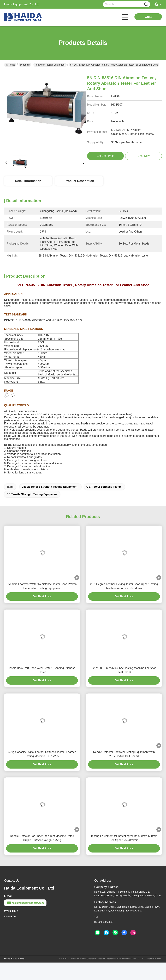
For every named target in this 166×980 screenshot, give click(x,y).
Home (10, 65)
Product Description (79, 181)
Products (25, 65)
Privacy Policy (10, 958)
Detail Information (28, 181)
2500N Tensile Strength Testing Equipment (50, 487)
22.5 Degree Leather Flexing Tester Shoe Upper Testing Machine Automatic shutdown (124, 586)
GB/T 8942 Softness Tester (104, 487)
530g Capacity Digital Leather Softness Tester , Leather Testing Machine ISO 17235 (42, 754)
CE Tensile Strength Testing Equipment (32, 494)
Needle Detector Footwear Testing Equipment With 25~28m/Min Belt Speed (124, 754)
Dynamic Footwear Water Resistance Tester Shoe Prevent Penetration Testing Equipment (42, 586)
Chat (148, 17)
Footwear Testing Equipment (50, 65)
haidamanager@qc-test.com (25, 903)
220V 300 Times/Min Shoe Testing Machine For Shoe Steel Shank (124, 670)
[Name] (146, 4)
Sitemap (21, 958)
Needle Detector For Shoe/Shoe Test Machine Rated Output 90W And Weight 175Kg (42, 838)
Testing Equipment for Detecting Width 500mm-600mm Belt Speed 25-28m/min (124, 838)
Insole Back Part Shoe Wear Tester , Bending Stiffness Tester (42, 670)
